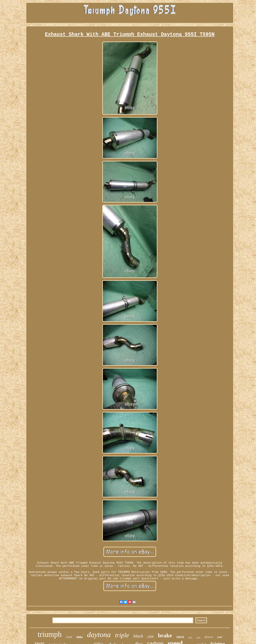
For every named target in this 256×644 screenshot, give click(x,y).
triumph (50, 634)
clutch (180, 637)
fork (190, 638)
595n (80, 637)
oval (219, 637)
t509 (151, 637)
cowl (69, 637)
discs (209, 637)
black (138, 636)
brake (165, 635)
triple (122, 635)
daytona (99, 635)
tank (198, 638)
